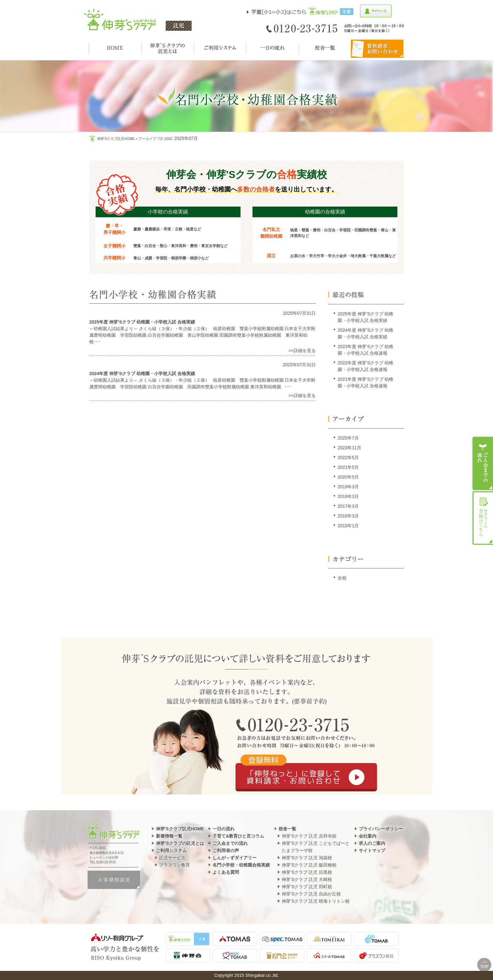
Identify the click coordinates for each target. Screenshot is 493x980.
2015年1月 (348, 526)
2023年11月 (349, 448)
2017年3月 (348, 506)
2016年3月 (348, 516)
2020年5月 (348, 477)
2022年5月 (348, 457)
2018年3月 (348, 496)
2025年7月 (348, 438)
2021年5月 (348, 467)
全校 (342, 578)
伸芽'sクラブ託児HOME (116, 139)
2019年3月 (348, 487)
